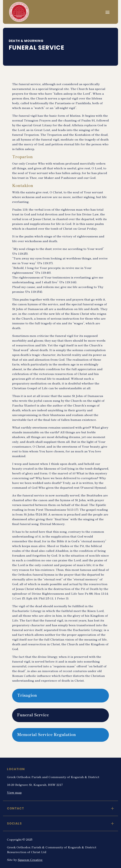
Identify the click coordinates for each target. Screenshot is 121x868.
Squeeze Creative (30, 860)
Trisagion (27, 695)
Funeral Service (33, 715)
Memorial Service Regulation (46, 734)
